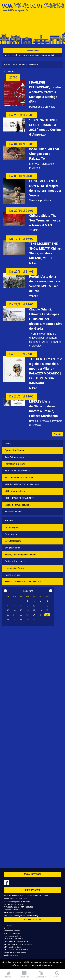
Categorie (24, 974)
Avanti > (58, 434)
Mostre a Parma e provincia (18, 505)
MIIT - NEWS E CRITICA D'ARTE (19, 498)
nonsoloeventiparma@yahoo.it (16, 898)
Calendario (41, 974)
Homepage (8, 925)
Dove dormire (11, 534)
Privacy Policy (20, 916)
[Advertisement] (32, 23)
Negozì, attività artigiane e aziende (21, 555)
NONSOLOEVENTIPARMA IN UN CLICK (23, 582)
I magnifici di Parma (14, 568)
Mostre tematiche (13, 512)
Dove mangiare (12, 528)
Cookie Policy (32, 916)
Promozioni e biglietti (15, 464)
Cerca (57, 974)
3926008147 (16, 910)
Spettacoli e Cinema (14, 450)
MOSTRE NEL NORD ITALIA (18, 471)
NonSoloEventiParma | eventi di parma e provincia (32, 8)
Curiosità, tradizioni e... (16, 561)
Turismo (9, 521)
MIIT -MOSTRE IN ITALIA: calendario (22, 484)
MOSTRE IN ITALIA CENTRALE (19, 477)
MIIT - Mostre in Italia (15, 491)
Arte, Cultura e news (14, 457)
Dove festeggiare (13, 541)
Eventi (8, 443)
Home (7, 65)
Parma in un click (13, 575)
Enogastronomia (13, 548)
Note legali (8, 916)
